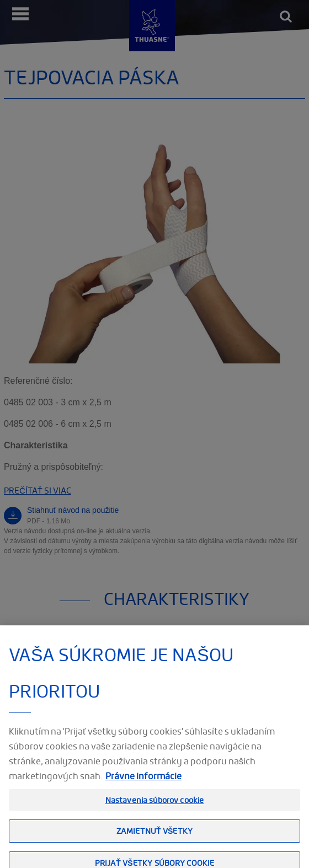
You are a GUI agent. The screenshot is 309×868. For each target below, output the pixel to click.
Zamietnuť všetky (154, 837)
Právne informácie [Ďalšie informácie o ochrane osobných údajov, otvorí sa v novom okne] (143, 782)
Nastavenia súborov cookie (155, 806)
